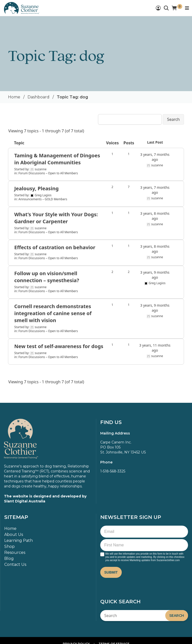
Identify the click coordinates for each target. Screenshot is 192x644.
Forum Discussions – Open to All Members (48, 173)
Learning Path (18, 540)
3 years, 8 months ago (155, 216)
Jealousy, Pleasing (36, 188)
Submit (111, 572)
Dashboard (38, 97)
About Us (14, 535)
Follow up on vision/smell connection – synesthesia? (47, 277)
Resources (15, 552)
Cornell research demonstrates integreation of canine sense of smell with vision (53, 313)
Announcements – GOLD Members (43, 199)
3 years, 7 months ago (155, 157)
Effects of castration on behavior (55, 247)
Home (14, 97)
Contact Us (15, 564)
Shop (9, 546)
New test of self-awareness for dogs (59, 346)
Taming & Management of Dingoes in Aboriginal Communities (57, 159)
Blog (9, 558)
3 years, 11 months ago (155, 348)
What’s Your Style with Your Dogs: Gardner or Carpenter (56, 218)
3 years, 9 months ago (155, 275)
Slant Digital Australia (25, 501)
